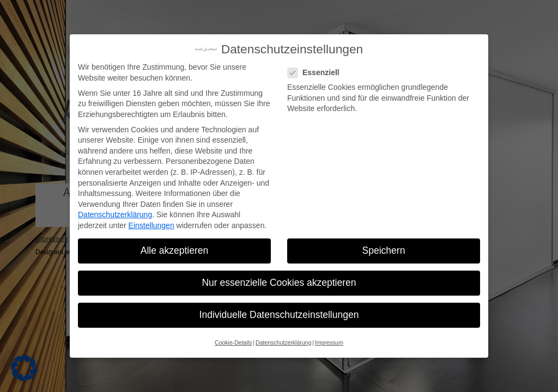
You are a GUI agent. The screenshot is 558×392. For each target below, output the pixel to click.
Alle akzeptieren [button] (175, 250)
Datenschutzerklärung (115, 215)
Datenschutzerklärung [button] (283, 342)
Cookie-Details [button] (233, 342)
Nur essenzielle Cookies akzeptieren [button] (279, 283)
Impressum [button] (329, 342)
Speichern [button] (384, 250)
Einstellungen (151, 225)
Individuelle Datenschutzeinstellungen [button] (279, 315)
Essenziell (317, 73)
